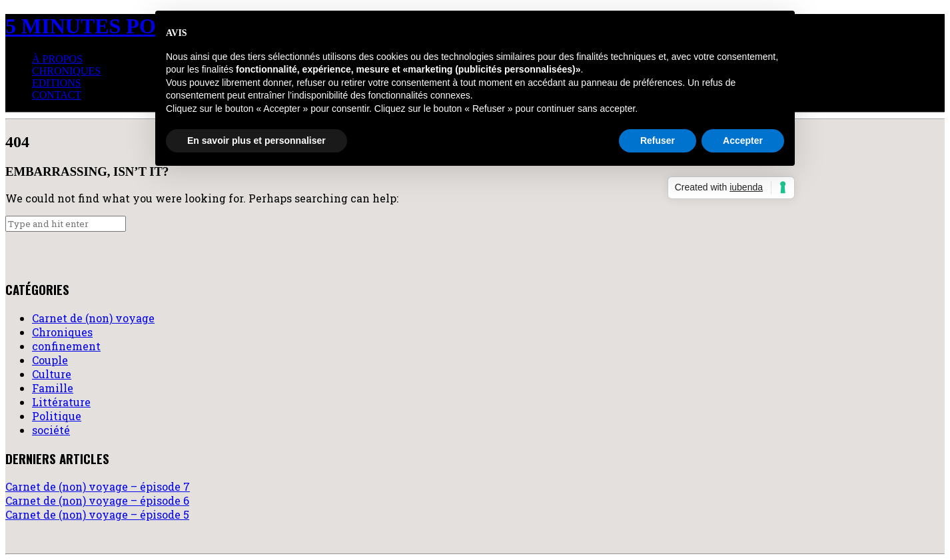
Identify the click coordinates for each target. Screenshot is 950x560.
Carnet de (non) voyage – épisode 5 (97, 514)
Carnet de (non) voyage (93, 318)
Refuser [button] (658, 140)
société (51, 430)
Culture (52, 374)
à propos (57, 59)
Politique (57, 416)
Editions (57, 83)
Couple (50, 360)
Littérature (61, 402)
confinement (66, 346)
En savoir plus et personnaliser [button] (256, 140)
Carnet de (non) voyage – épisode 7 (98, 486)
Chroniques (66, 71)
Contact (57, 95)
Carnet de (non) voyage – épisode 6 (97, 500)
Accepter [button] (743, 140)
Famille (53, 388)
